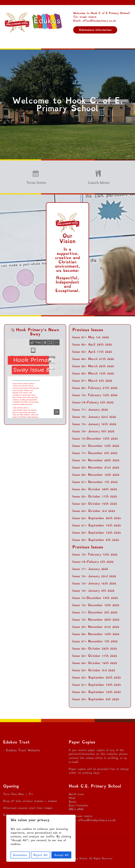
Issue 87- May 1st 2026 (91, 337)
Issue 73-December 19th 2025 (95, 438)
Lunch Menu (99, 183)
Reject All (41, 855)
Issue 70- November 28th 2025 (96, 460)
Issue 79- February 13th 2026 (95, 395)
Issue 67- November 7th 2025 (95, 482)
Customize (20, 855)
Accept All (61, 855)
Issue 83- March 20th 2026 (93, 366)
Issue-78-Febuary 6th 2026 (93, 402)
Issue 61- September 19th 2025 (97, 525)
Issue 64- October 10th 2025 (95, 504)
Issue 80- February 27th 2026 (95, 388)
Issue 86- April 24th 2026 (92, 344)
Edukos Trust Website (23, 750)
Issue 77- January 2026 (90, 409)
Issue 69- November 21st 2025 (96, 467)
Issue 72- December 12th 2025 (96, 446)
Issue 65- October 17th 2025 (95, 496)
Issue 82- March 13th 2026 (93, 373)
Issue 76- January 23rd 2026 (94, 417)
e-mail (74, 762)
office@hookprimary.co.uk (97, 820)
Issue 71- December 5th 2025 (95, 453)
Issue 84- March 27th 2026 (93, 359)
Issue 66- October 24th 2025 (95, 489)
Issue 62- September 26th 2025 (97, 518)
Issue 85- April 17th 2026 (92, 352)
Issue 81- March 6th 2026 (92, 381)
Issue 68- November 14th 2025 (96, 475)
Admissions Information (95, 30)
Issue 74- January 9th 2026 (93, 431)
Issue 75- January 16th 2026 (94, 424)
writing (113, 758)
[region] (41, 838)
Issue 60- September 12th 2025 (97, 532)
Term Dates (36, 183)
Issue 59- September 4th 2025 (96, 540)
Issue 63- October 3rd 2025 (94, 511)
